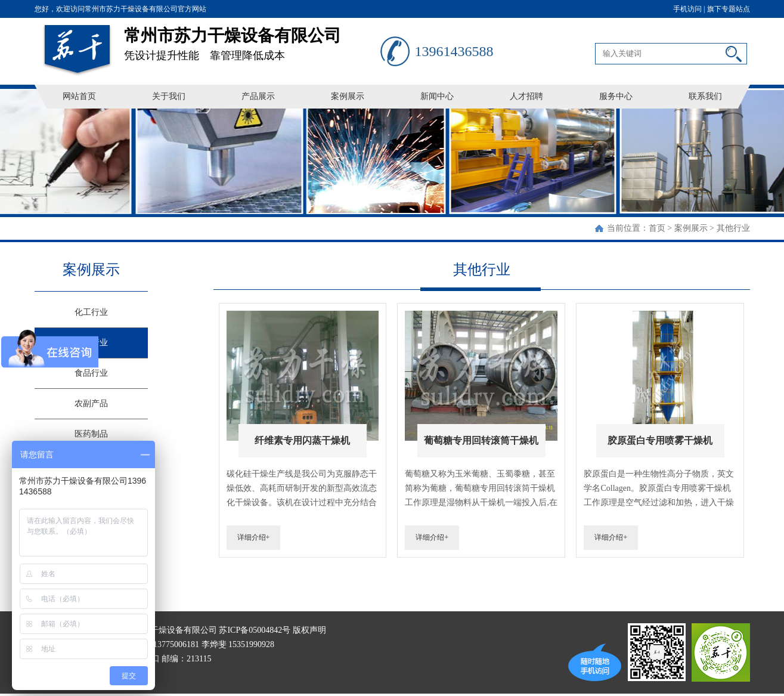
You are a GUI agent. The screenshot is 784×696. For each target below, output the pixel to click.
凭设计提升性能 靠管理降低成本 (252, 40)
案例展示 (348, 96)
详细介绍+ (254, 537)
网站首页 (79, 96)
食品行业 (91, 373)
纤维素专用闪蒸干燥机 (302, 440)
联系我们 (705, 96)
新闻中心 (437, 96)
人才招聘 (526, 96)
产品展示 (258, 96)
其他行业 (733, 228)
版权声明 (309, 630)
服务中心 (616, 96)
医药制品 (91, 434)
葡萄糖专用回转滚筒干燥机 (481, 440)
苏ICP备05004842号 (255, 630)
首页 (657, 228)
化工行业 (91, 312)
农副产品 (91, 403)
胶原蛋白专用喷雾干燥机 (660, 440)
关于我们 (169, 96)
